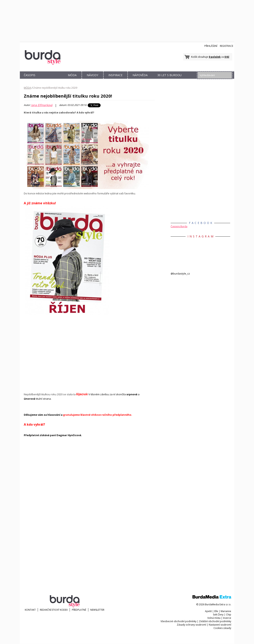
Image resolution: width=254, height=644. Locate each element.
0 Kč (227, 57)
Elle (216, 611)
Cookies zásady (222, 628)
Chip (229, 615)
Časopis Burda (179, 226)
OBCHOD (51, 80)
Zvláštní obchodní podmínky (215, 621)
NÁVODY (92, 75)
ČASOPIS (30, 75)
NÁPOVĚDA (140, 75)
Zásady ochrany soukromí (191, 625)
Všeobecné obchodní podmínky (178, 621)
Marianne (226, 611)
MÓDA (72, 75)
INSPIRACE (115, 75)
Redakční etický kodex (54, 610)
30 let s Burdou (169, 75)
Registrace (227, 46)
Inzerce (227, 618)
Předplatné (79, 610)
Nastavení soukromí (220, 625)
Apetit (208, 611)
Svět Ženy (218, 615)
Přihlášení (211, 46)
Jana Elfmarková (42, 105)
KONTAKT (30, 610)
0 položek (215, 57)
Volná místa (214, 618)
